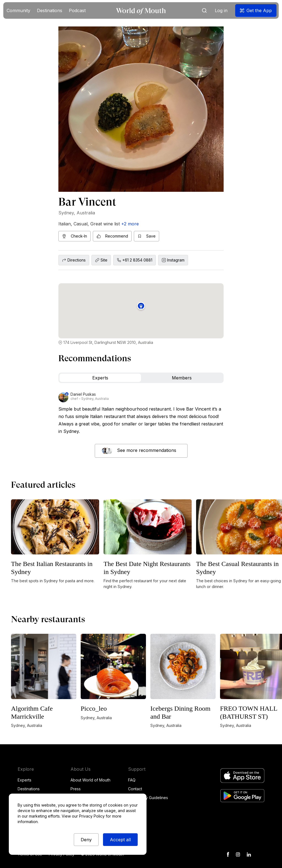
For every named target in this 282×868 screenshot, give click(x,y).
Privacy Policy (92, 816)
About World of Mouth (90, 780)
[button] (18, 10)
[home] (141, 11)
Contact (135, 789)
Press (76, 789)
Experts (25, 780)
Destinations (29, 789)
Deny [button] (86, 840)
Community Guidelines (148, 798)
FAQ (132, 780)
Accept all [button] (120, 840)
